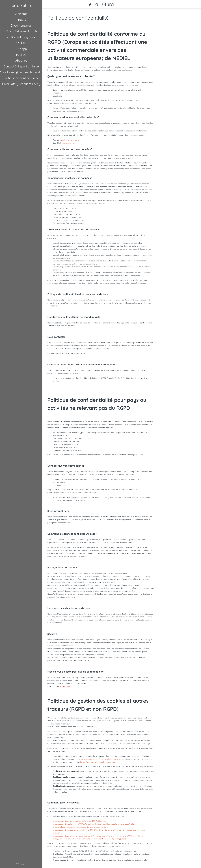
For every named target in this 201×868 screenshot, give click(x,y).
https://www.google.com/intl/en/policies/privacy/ (99, 759)
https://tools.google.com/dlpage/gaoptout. (99, 762)
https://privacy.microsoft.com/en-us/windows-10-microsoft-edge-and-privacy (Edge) (89, 839)
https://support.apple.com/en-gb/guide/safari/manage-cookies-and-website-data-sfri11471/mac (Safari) (98, 836)
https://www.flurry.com (69, 140)
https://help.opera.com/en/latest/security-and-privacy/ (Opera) (81, 827)
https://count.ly (67, 143)
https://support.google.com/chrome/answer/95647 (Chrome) (79, 821)
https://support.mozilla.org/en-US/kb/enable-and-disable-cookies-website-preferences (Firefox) (94, 824)
